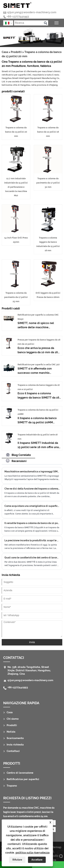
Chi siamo (13, 719)
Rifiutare (17, 860)
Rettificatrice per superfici (23, 779)
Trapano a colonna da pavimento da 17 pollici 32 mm (48, 183)
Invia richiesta (15, 745)
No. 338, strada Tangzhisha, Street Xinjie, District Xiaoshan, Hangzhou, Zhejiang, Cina (29, 670)
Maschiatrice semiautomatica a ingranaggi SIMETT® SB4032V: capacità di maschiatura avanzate (32, 472)
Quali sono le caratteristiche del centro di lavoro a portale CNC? (32, 558)
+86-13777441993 (18, 17)
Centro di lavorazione (20, 773)
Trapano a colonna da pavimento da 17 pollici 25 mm (16, 297)
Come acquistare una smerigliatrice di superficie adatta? (32, 506)
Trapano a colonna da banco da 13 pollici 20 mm (16, 132)
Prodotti (16, 52)
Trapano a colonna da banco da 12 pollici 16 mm (48, 132)
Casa (5, 52)
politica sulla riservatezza (33, 853)
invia (32, 642)
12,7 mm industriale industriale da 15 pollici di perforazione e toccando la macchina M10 (16, 187)
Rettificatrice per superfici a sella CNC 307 (39, 365)
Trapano (12, 786)
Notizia (11, 732)
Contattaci (14, 658)
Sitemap (56, 847)
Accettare (37, 860)
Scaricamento (15, 738)
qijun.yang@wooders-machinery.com (32, 12)
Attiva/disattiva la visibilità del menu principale (57, 22)
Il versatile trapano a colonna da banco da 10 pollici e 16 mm (32, 523)
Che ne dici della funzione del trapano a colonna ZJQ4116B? (32, 489)
